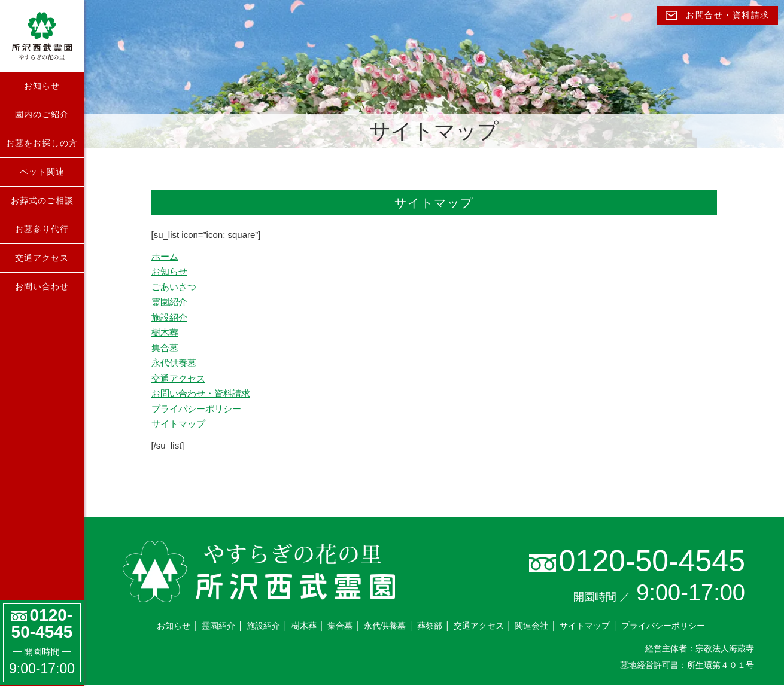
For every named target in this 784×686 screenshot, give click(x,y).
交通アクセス (42, 258)
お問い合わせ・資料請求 (201, 393)
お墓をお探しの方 (42, 143)
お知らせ (42, 86)
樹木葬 (165, 332)
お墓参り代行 (42, 229)
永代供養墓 (174, 363)
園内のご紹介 (42, 114)
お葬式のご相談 (42, 200)
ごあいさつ (174, 287)
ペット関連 (42, 172)
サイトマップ (178, 424)
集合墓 (165, 348)
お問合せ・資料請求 (718, 15)
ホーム (165, 256)
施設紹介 (169, 317)
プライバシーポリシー (196, 409)
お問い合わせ (42, 286)
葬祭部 (430, 626)
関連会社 (531, 626)
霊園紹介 (169, 302)
